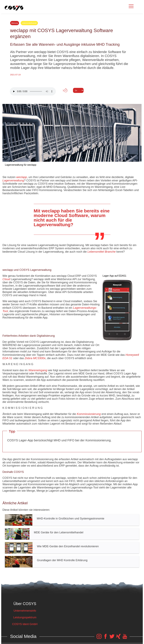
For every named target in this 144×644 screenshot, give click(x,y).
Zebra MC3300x (35, 358)
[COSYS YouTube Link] (125, 638)
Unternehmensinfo (25, 611)
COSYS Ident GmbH (25, 624)
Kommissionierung (89, 414)
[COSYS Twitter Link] (112, 638)
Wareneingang (38, 370)
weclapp (22, 177)
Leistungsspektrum (25, 617)
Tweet (72, 96)
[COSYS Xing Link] (118, 638)
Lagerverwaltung (13, 180)
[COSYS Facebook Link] (106, 638)
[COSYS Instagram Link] (99, 638)
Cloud (6, 279)
